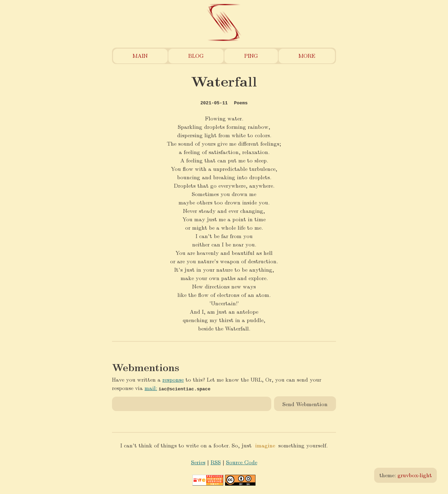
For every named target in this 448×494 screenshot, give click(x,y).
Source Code (242, 462)
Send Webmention (305, 403)
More (307, 55)
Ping (251, 55)
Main (140, 55)
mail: (151, 388)
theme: (406, 475)
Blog (196, 55)
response (173, 379)
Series (198, 462)
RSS (216, 462)
